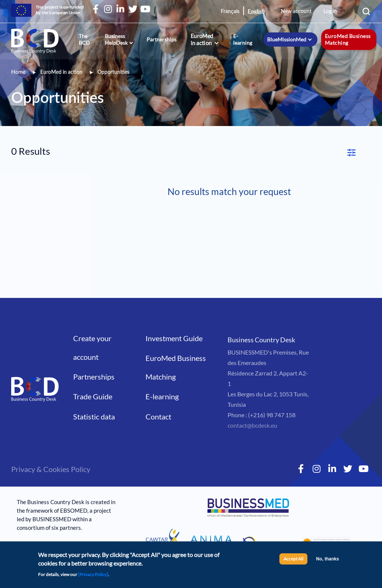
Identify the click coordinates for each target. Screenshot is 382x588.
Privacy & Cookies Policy (51, 453)
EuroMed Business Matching (348, 39)
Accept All (293, 559)
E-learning (243, 39)
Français (230, 12)
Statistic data (94, 400)
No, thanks (327, 559)
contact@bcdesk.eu (252, 409)
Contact (158, 400)
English (256, 11)
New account (296, 12)
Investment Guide (174, 322)
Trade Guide (93, 380)
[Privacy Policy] (93, 574)
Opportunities (113, 72)
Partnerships (162, 39)
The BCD (84, 39)
